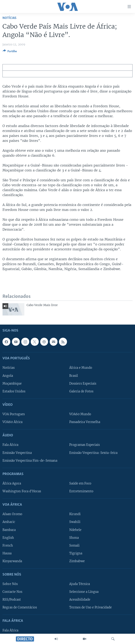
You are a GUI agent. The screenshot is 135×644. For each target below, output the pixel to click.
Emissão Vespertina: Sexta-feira (93, 453)
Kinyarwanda (12, 561)
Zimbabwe (77, 561)
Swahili (75, 522)
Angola (8, 376)
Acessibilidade (80, 600)
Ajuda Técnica (80, 584)
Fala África (10, 445)
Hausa (7, 553)
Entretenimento (81, 491)
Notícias (9, 18)
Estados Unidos (14, 391)
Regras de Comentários (20, 607)
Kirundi (75, 514)
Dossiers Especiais (83, 383)
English (8, 538)
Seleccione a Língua (84, 592)
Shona (74, 538)
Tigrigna (76, 553)
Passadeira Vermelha (85, 422)
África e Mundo (81, 368)
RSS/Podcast (12, 600)
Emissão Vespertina (17, 453)
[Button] (10, 52)
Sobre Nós (10, 584)
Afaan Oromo (12, 514)
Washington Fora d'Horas (22, 491)
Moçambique (12, 383)
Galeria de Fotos (81, 391)
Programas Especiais (85, 445)
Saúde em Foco (80, 483)
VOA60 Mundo (80, 414)
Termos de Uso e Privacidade (90, 607)
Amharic (9, 522)
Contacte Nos (12, 592)
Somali (74, 545)
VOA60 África (12, 422)
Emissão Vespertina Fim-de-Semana (30, 460)
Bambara (9, 530)
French (8, 545)
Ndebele (75, 530)
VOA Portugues (14, 414)
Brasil (74, 376)
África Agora (12, 483)
